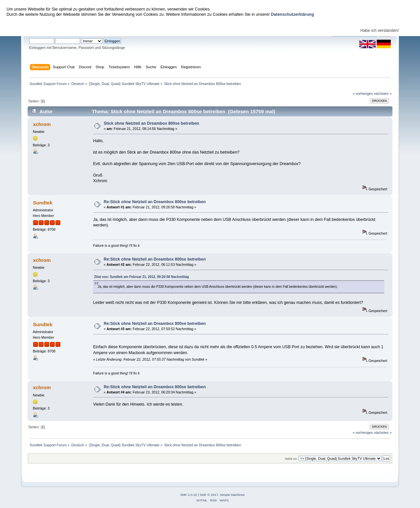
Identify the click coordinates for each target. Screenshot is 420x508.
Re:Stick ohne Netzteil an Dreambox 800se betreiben (155, 202)
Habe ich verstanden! (380, 31)
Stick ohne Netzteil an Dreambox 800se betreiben (151, 123)
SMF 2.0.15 (189, 495)
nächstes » (383, 94)
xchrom (42, 124)
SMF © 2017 (209, 495)
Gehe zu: (291, 459)
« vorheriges (363, 94)
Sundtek (42, 203)
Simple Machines (232, 495)
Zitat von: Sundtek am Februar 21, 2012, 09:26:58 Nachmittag (142, 277)
